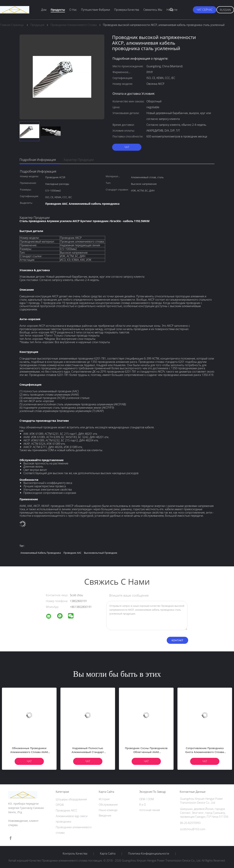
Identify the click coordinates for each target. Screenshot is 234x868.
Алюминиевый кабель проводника (41, 553)
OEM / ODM (147, 799)
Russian (225, 10)
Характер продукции (79, 160)
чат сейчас (205, 10)
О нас (73, 10)
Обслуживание (108, 805)
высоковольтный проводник (101, 553)
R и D (143, 805)
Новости (172, 10)
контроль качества (75, 854)
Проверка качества (127, 10)
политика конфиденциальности (149, 854)
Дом (44, 10)
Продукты (58, 10)
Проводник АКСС (67, 810)
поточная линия (150, 810)
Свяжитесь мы (153, 10)
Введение (105, 815)
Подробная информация (38, 160)
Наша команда (108, 810)
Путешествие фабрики (96, 10)
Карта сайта (108, 854)
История (104, 799)
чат (127, 147)
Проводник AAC (73, 553)
